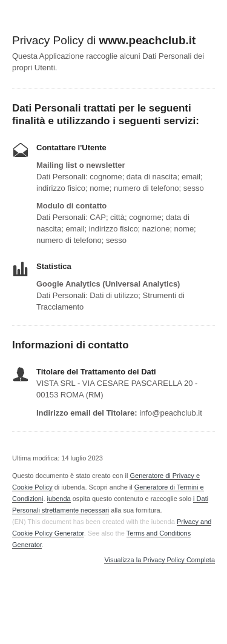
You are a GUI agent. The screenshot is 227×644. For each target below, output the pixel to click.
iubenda (59, 499)
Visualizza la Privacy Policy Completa (160, 560)
